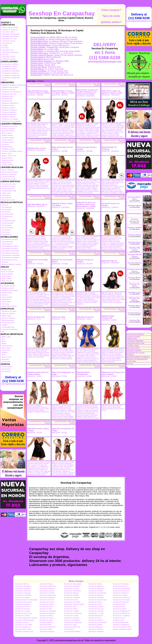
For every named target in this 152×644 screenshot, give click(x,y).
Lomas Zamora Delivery (72, 631)
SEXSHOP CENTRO (134, 351)
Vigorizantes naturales (9, 306)
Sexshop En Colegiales (72, 597)
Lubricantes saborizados (10, 52)
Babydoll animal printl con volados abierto (38, 373)
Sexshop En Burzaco (120, 586)
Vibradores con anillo (9, 311)
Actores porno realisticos (10, 64)
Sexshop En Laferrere (72, 618)
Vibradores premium (9, 108)
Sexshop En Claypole (72, 595)
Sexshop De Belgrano (47, 613)
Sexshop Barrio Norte (39, 41)
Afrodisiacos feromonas (10, 290)
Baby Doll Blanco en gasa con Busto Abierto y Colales (39, 92)
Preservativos (6, 299)
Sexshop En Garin (70, 607)
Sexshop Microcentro (39, 43)
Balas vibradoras (7, 242)
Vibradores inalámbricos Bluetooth (13, 85)
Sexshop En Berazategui (73, 584)
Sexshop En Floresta (22, 607)
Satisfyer (5, 353)
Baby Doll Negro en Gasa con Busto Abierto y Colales (63, 92)
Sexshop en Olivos (46, 629)
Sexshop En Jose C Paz (24, 613)
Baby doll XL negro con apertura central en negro (112, 92)
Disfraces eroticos (8, 142)
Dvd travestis (6, 234)
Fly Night (5, 45)
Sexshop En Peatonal (96, 631)
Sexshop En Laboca (47, 618)
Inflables (4, 325)
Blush (4, 341)
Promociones (6, 371)
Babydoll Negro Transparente (108, 317)
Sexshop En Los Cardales (97, 622)
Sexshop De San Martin (72, 602)
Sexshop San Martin (39, 67)
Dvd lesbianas (6, 225)
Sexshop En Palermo (96, 629)
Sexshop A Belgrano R (23, 627)
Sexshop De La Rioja (96, 607)
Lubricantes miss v (8, 50)
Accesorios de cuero (9, 184)
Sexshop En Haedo (120, 609)
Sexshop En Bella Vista (48, 586)
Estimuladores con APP (10, 239)
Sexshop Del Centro (71, 600)
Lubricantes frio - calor (9, 39)
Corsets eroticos (7, 140)
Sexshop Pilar (36, 75)
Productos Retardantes (10, 329)
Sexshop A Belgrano (95, 627)
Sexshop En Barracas (47, 588)
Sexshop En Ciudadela (23, 595)
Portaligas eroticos (8, 149)
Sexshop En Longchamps (73, 622)
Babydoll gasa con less (37, 148)
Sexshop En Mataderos (121, 625)
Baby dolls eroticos (8, 131)
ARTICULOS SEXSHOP (135, 334)
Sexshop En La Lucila (96, 613)
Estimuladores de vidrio (10, 248)
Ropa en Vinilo (7, 153)
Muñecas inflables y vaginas (11, 264)
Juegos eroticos (7, 297)
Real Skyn (5, 48)
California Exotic (7, 346)
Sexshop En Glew (46, 609)
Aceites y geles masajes (10, 27)
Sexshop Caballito (38, 47)
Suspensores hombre (9, 179)
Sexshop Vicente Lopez (40, 73)
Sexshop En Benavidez (121, 584)
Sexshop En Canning (71, 588)
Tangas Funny (6, 162)
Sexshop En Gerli (119, 607)
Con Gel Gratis (7, 367)
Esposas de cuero (8, 189)
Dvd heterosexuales (8, 221)
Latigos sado (6, 193)
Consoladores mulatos (9, 69)
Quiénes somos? (111, 22)
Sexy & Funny (6, 357)
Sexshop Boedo (37, 49)
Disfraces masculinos (9, 174)
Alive (3, 339)
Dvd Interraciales (7, 223)
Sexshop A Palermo (46, 622)
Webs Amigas (76, 581)
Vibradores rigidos (8, 105)
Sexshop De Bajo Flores (121, 613)
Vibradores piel (7, 101)
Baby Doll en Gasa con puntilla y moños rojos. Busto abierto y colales (86, 204)
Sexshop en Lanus (119, 618)
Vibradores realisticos (9, 112)
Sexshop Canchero (46, 616)
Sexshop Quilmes (38, 57)
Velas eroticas (6, 302)
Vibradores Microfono (9, 114)
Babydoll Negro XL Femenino (109, 148)
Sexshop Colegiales (38, 71)
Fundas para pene (8, 323)
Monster (4, 80)
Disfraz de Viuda (59, 317)
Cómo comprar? (111, 10)
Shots (4, 355)
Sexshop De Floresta (22, 609)
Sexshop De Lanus (46, 607)
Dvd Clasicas (6, 230)
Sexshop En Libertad (96, 620)
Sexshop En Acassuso (47, 597)
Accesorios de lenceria (9, 126)
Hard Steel (5, 359)
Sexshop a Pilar (118, 620)
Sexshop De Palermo (47, 604)
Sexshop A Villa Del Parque (25, 620)
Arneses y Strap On (8, 318)
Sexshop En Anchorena (121, 591)
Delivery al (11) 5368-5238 (13, 379)
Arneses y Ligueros (8, 129)
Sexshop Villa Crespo (39, 53)
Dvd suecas (6, 232)
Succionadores (7, 244)
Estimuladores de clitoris (10, 246)
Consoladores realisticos (10, 73)
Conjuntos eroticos (8, 138)
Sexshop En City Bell (47, 593)
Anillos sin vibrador (8, 314)
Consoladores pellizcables (11, 71)
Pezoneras (5, 304)
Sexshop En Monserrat (47, 627)
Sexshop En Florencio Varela (74, 604)
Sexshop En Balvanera (96, 588)
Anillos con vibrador (8, 90)
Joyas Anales (6, 276)
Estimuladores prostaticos (10, 258)
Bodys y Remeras (8, 170)
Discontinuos (6, 369)
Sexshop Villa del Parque (41, 45)
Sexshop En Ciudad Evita (97, 593)
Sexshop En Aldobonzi (121, 593)
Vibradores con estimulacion (11, 92)
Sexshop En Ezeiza (95, 602)
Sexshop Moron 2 (134, 313)
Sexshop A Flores (46, 625)
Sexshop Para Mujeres (134, 299)
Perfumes (5, 54)
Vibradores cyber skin (9, 94)
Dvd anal (5, 205)
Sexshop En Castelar (96, 591)
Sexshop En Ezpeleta (23, 604)
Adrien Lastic (6, 337)
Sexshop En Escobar (47, 602)
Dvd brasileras (7, 209)
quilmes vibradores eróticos (123, 629)
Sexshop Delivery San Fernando (26, 600)
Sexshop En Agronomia (48, 595)
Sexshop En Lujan (70, 625)
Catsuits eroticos (7, 135)
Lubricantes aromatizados (10, 34)
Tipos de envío (111, 16)
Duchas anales (7, 269)
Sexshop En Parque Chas (24, 631)
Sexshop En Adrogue (96, 595)
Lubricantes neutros (8, 41)
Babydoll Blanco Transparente (84, 373)
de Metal (5, 262)
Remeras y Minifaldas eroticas (12, 151)
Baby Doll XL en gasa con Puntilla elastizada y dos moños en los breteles (87, 92)
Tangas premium (7, 160)
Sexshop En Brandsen (72, 586)
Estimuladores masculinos (11, 255)
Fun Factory (6, 362)
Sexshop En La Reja (71, 616)
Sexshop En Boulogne (23, 586)
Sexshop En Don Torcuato (98, 600)
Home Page (31, 81)
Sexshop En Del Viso (47, 600)
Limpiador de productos (10, 30)
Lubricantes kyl (7, 43)
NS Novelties (6, 348)
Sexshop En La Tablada (121, 616)
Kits (3, 332)
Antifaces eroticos (8, 288)
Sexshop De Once (119, 604)
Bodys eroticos (7, 133)
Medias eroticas (7, 147)
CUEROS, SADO (133, 346)
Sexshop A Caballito (95, 625)
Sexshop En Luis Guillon (24, 625)
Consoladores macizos (9, 66)
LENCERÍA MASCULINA (136, 343)
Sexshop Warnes (37, 69)
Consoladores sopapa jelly (11, 75)
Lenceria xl (5, 144)
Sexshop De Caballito (72, 611)
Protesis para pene (8, 327)
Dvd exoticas (6, 212)
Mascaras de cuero (8, 200)
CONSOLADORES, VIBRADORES (134, 338)
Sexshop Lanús (37, 63)
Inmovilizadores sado (9, 191)
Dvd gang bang (7, 216)
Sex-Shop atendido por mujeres (26, 618)
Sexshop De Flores (71, 609)
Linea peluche (6, 198)
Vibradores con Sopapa (10, 119)
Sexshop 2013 (69, 629)
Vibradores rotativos (9, 117)
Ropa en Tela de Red (9, 156)
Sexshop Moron (37, 59)
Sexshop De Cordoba (23, 611)
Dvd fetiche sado (7, 214)
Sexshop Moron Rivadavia (41, 61)
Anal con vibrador (8, 272)
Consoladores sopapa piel (11, 78)
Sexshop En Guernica (96, 609)
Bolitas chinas (6, 316)
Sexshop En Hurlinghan (48, 611)
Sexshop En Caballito (23, 588)
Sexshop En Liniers (22, 622)
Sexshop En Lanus (46, 620)
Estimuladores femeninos (10, 253)
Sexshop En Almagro (71, 593)
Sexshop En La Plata (22, 616)
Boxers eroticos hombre (10, 172)
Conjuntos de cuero (8, 186)
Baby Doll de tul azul (85, 317)
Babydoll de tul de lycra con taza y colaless (113, 373)
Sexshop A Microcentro (121, 622)
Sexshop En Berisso (22, 584)
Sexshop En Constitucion (122, 597)
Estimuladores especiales (10, 251)
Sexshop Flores (37, 51)
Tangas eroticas (7, 158)
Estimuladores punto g (9, 260)
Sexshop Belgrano (38, 37)
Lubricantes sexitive (8, 57)
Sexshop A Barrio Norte (23, 629)
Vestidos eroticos (7, 165)
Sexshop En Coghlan (120, 595)
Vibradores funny (7, 96)
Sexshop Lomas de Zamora (42, 55)
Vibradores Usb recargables (11, 121)
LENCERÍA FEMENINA (135, 341)
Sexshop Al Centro (95, 618)
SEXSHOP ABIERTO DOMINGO (138, 357)
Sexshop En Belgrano (96, 586)
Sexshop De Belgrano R (121, 611)
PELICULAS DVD (133, 348)
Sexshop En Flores (95, 604)
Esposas (5, 295)
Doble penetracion (8, 320)
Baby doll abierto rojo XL (37, 204)
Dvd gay (4, 218)
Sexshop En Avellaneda (72, 591)
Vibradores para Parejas (10, 87)
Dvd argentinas (7, 207)
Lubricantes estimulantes (10, 36)
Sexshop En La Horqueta (73, 613)
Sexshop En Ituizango (96, 611)
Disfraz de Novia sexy (36, 317)
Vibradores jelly (7, 99)
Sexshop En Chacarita (23, 593)
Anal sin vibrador (7, 274)
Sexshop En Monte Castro (122, 627)
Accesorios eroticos (8, 286)
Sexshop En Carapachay (62, 13)
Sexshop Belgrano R (96, 616)
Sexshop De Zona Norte (24, 602)
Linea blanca (6, 195)
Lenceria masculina (8, 177)
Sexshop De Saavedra (121, 602)
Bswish (4, 343)
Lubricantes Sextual (8, 59)
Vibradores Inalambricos (10, 103)
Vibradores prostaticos (9, 110)
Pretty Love (6, 350)
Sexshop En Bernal (46, 584)
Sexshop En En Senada (121, 600)
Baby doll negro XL (109, 261)
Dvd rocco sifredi (7, 228)
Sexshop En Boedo (95, 584)
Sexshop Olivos (37, 65)
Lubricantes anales (8, 32)
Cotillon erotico (7, 293)
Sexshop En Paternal (47, 631)
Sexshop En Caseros (47, 591)
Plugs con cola (7, 281)
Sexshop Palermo (38, 39)
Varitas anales (6, 278)
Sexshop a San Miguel (72, 620)
